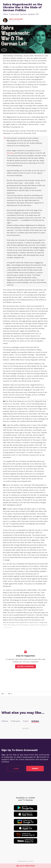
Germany (10, 153)
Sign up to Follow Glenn (26, 866)
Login (16, 768)
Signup (35, 768)
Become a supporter (25, 666)
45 (10, 694)
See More (26, 728)
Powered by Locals (26, 861)
